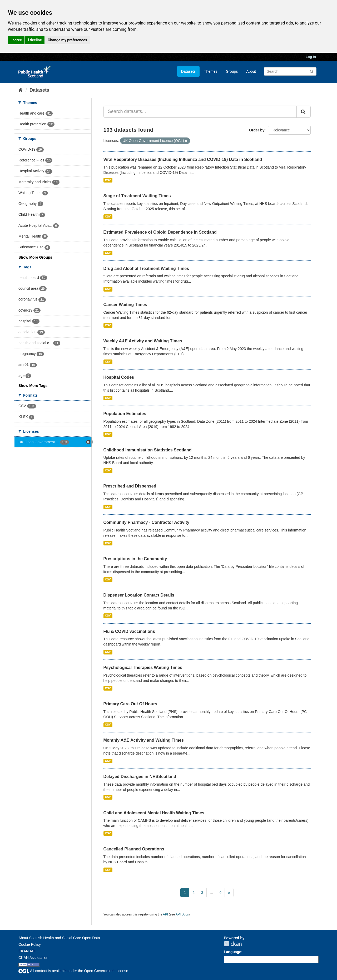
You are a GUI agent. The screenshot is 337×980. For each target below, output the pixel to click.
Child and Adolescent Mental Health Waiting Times (154, 813)
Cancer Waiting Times (125, 305)
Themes (211, 71)
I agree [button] (16, 40)
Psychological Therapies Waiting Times (143, 668)
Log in (311, 57)
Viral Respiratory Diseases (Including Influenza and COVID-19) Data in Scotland (183, 159)
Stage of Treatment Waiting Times (137, 196)
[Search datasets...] (200, 112)
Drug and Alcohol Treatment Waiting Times (146, 269)
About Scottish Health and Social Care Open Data (59, 938)
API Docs (182, 914)
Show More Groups (35, 257)
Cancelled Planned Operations (134, 849)
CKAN (233, 944)
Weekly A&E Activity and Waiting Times (143, 341)
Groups (232, 71)
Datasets (188, 71)
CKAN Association (33, 958)
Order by (257, 130)
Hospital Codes (119, 377)
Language (232, 952)
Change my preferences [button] (67, 40)
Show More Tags (33, 386)
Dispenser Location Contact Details (139, 595)
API (165, 914)
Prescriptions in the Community (135, 559)
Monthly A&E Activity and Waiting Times (144, 740)
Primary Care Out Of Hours (130, 704)
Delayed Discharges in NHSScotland (140, 777)
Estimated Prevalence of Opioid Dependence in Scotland (160, 232)
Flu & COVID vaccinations (129, 631)
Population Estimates (125, 414)
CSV (108, 180)
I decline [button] (35, 40)
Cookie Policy (30, 944)
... (211, 893)
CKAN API (27, 951)
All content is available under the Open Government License (73, 971)
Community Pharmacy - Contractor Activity (147, 522)
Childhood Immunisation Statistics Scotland (148, 450)
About (251, 71)
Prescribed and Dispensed (130, 486)
